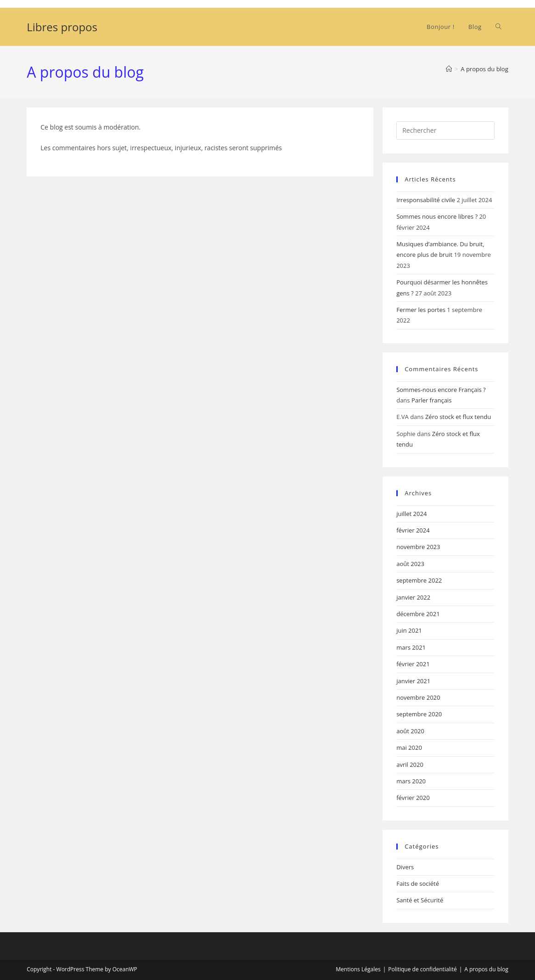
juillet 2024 (411, 514)
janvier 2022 (413, 597)
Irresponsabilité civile (426, 200)
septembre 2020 (419, 714)
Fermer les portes (421, 310)
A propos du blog (484, 69)
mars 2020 (411, 781)
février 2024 (413, 530)
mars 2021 (411, 647)
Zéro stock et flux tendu (458, 417)
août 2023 (410, 564)
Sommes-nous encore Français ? (441, 390)
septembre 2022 (419, 580)
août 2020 (410, 731)
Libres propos (62, 27)
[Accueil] (449, 69)
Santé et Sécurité (420, 900)
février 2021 (413, 664)
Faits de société (418, 884)
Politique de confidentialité (422, 969)
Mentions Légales (358, 969)
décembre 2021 (418, 614)
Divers (405, 867)
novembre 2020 (418, 697)
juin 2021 (409, 630)
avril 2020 (410, 765)
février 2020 (413, 798)
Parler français (431, 400)
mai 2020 (409, 748)
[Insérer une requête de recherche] (445, 130)
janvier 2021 (413, 681)
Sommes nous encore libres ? (437, 216)
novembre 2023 (418, 547)
